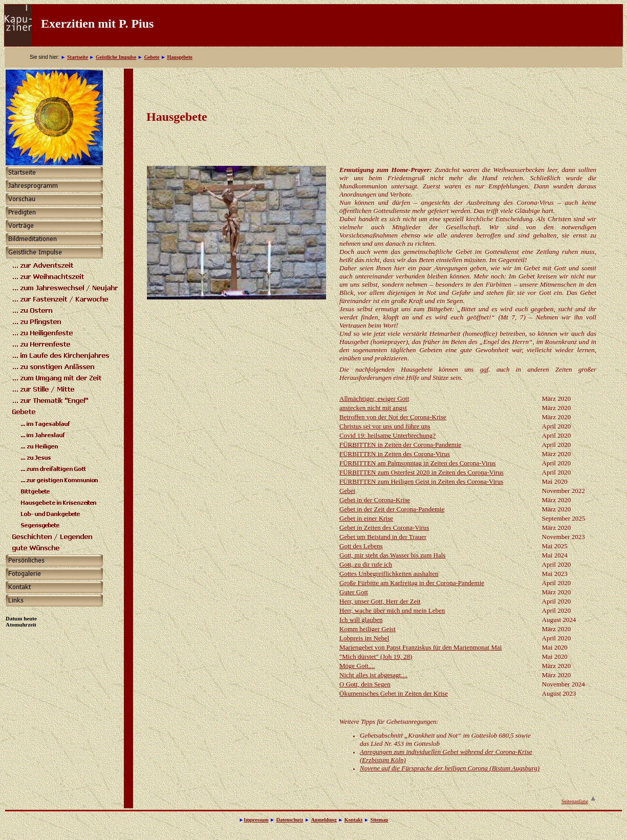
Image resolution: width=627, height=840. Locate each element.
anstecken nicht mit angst (373, 408)
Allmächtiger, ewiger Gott (374, 399)
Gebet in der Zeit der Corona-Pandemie (392, 509)
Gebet (347, 491)
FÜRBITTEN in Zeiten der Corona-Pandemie (400, 445)
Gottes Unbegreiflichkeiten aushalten (389, 574)
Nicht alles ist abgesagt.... (373, 675)
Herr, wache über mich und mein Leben (392, 610)
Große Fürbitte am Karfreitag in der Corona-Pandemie (412, 583)
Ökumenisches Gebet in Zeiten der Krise (394, 693)
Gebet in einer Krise (366, 518)
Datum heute (21, 618)
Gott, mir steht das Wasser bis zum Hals (392, 555)
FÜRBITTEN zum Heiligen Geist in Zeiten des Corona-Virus (421, 481)
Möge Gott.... (357, 666)
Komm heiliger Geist (367, 629)
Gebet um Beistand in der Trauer (383, 537)
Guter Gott (354, 592)
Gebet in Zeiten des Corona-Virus (384, 527)
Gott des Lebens (361, 546)
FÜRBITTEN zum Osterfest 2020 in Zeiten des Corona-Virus (421, 472)
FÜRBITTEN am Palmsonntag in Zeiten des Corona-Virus (417, 463)
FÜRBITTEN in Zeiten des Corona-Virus (395, 454)
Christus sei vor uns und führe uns (385, 426)
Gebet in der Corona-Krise (375, 500)
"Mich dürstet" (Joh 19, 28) (376, 656)
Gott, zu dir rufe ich (366, 564)
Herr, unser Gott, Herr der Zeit (380, 601)
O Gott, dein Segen (365, 684)
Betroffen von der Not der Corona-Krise (393, 417)
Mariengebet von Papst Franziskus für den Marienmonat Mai (420, 647)
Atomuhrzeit (21, 624)
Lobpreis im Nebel (364, 638)
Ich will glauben (361, 620)
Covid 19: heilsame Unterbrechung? (387, 435)
